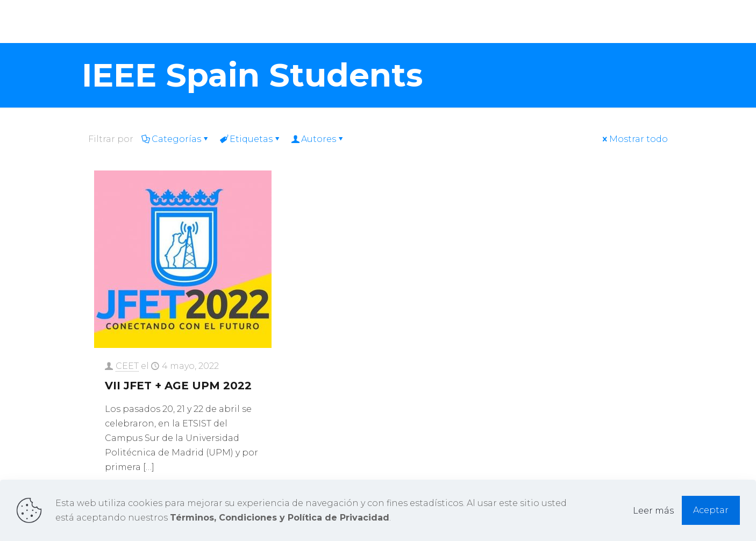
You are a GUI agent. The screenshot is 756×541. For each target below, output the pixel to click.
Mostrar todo (634, 139)
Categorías (176, 139)
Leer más (653, 511)
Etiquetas (250, 139)
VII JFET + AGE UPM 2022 (178, 386)
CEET (127, 366)
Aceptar (711, 510)
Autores (318, 139)
